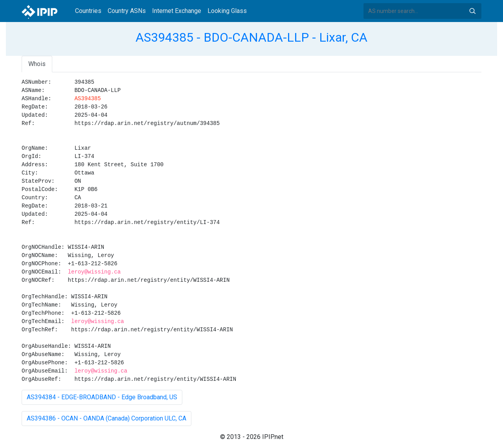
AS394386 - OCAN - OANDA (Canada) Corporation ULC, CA (106, 418)
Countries (88, 11)
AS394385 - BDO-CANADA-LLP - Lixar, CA (251, 37)
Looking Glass (227, 11)
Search (472, 11)
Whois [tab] (37, 64)
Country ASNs (127, 11)
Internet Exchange (177, 11)
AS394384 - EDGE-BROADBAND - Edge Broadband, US (102, 397)
